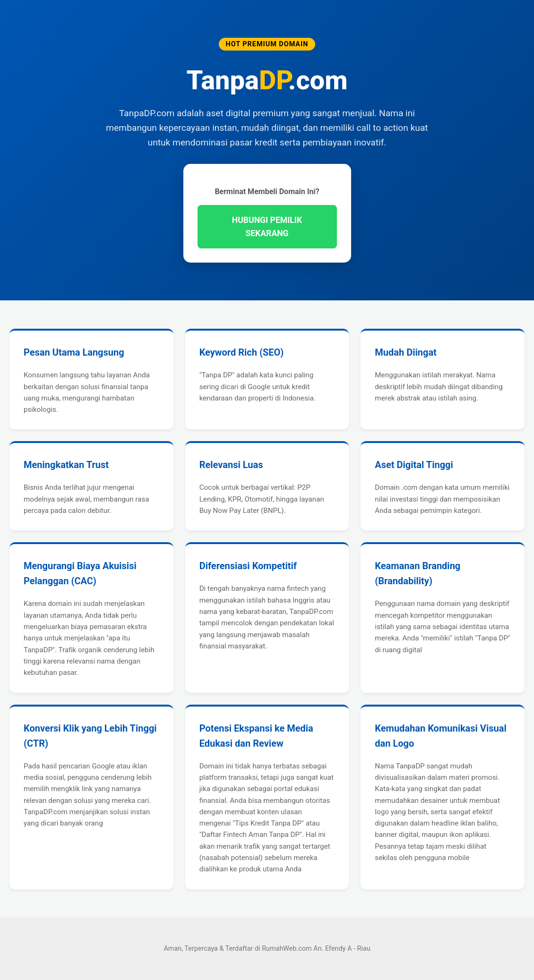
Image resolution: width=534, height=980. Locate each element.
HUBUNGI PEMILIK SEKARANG (267, 227)
